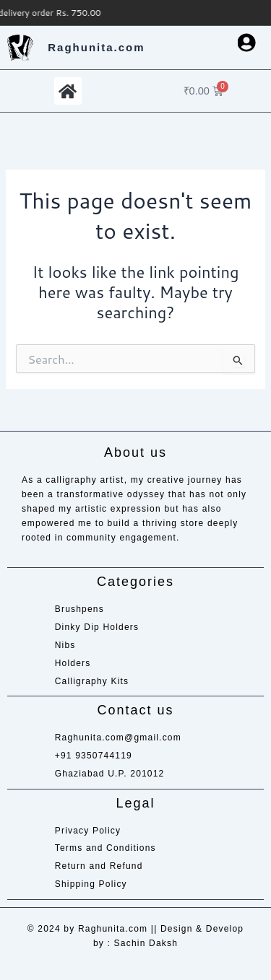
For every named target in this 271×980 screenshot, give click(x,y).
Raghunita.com (96, 47)
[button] (68, 91)
